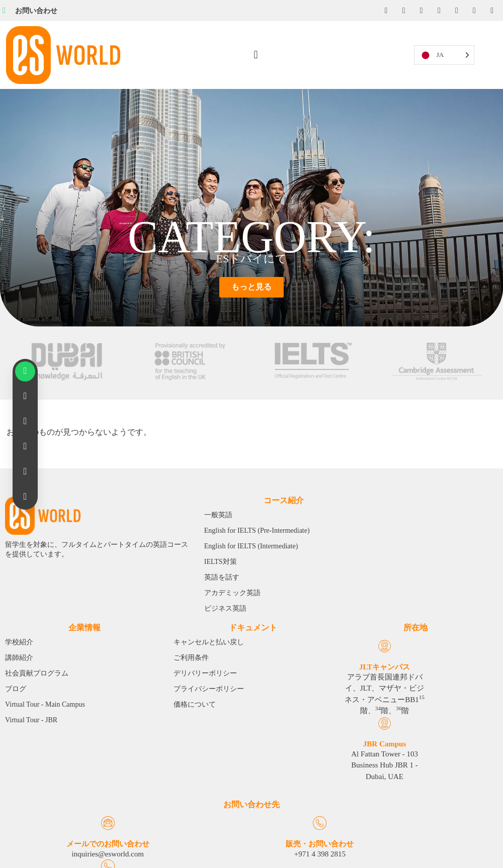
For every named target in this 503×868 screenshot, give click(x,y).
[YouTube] (438, 11)
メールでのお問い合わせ (84, 815)
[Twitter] (456, 11)
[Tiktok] (474, 11)
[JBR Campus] (73, 643)
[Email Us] (84, 795)
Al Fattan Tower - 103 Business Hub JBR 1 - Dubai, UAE (73, 696)
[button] (256, 51)
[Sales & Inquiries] (251, 795)
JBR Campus (73, 663)
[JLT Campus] (28, 643)
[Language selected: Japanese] (453, 51)
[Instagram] (402, 11)
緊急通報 (419, 815)
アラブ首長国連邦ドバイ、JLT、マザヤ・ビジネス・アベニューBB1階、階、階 (28, 716)
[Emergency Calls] (419, 795)
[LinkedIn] (420, 11)
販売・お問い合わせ (251, 815)
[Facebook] (384, 11)
